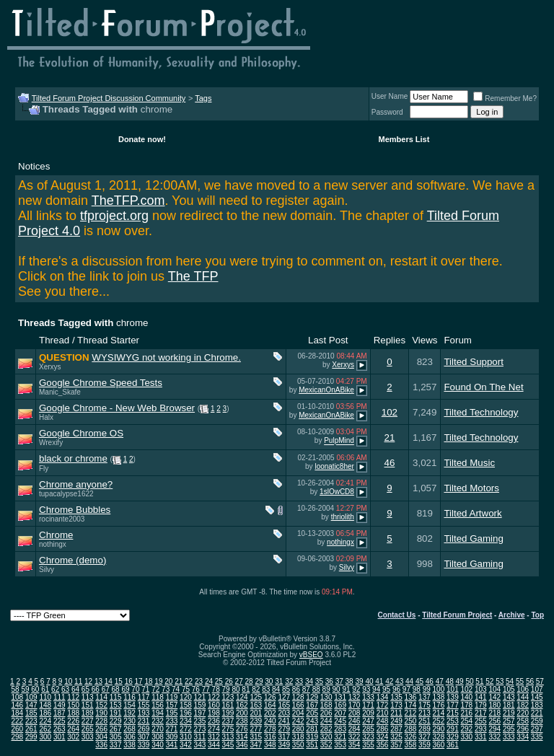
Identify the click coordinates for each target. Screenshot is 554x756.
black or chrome (73, 458)
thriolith (343, 517)
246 (355, 721)
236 (214, 721)
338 (129, 745)
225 (60, 721)
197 (200, 713)
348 (270, 745)
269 (144, 729)
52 (489, 681)
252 (439, 721)
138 (439, 697)
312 (214, 737)
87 (306, 689)
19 (158, 681)
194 (158, 713)
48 (450, 681)
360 (439, 745)
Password (387, 112)
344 (214, 745)
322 (355, 737)
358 (411, 745)
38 (349, 681)
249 (396, 721)
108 (17, 697)
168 (326, 705)
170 (355, 705)
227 (88, 721)
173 (396, 705)
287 (396, 729)
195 (172, 713)
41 (379, 681)
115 (116, 697)
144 (523, 697)
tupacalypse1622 (66, 494)
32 (289, 681)
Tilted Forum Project (457, 615)
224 (45, 721)
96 (396, 689)
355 (368, 745)
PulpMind (339, 441)
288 (411, 729)
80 (236, 689)
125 (256, 697)
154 (129, 705)
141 (481, 697)
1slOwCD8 (337, 492)
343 (200, 745)
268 (129, 729)
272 (186, 729)
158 (186, 705)
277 (256, 729)
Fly (44, 469)
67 (106, 689)
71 (145, 689)
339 (144, 745)
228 (101, 721)
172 (383, 705)
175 (425, 705)
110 (45, 697)
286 (383, 729)
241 (284, 721)
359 (425, 745)
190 (101, 713)
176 (439, 705)
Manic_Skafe (60, 392)
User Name (390, 96)
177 (453, 705)
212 (411, 713)
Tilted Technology (481, 412)
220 (523, 713)
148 (45, 705)
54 (510, 681)
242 (298, 721)
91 (346, 689)
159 (200, 705)
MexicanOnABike (326, 390)
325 (396, 737)
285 (368, 729)
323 (368, 737)
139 (453, 697)
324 (383, 737)
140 (466, 697)
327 (425, 737)
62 (55, 689)
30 (269, 681)
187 (60, 713)
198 (214, 713)
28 (249, 681)
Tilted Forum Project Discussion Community (109, 98)
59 (25, 689)
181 (509, 705)
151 (88, 705)
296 (523, 729)
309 (172, 737)
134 (383, 697)
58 (15, 689)
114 (101, 697)
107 (537, 689)
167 (312, 705)
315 (256, 737)
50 (469, 681)
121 (200, 697)
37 (339, 681)
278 (270, 729)
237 (228, 721)
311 (200, 737)
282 (326, 729)
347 (256, 745)
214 (439, 713)
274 (214, 729)
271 (172, 729)
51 (479, 681)
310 (186, 737)
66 (96, 689)
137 (425, 697)
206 (326, 713)
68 (116, 689)
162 (242, 705)
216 (466, 713)
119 (172, 697)
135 (396, 697)
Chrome (56, 535)
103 (481, 689)
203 (284, 713)
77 (206, 689)
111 (60, 697)
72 (155, 689)
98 (417, 689)
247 (368, 721)
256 (494, 721)
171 (368, 705)
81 (246, 689)
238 (242, 721)
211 (396, 713)
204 (298, 713)
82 (256, 689)
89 (326, 689)
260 (17, 729)
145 (537, 697)
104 (494, 689)
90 (336, 689)
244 (326, 721)
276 (242, 729)
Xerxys (50, 367)
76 (196, 689)
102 (390, 412)
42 (389, 681)
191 (116, 713)
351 (312, 745)
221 (537, 713)
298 (17, 737)
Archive (512, 615)
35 (319, 681)
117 (144, 697)
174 (411, 705)
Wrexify (51, 443)
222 (17, 721)
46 (389, 463)
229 (116, 721)
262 (45, 729)
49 (460, 681)
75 (186, 689)
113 (88, 697)
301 (60, 737)
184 (17, 713)
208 (355, 713)
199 (228, 713)
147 (31, 705)
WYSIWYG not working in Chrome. (166, 357)
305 (116, 737)
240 (270, 721)
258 (523, 721)
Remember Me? (505, 98)
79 (226, 689)
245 (340, 721)
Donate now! (142, 139)
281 (312, 729)
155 (144, 705)
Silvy (47, 570)
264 (73, 729)
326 (411, 737)
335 (537, 737)
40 (369, 681)
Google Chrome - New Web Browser (117, 408)
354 (355, 745)
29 (259, 681)
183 (537, 705)
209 (368, 713)
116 (129, 697)
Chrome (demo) (72, 560)
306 (129, 737)
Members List (404, 139)
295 (509, 729)
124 (242, 697)
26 (229, 681)
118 (158, 697)
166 (298, 705)
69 (125, 689)
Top (537, 615)
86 (296, 689)
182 (523, 705)
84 (276, 689)
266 (101, 729)
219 (509, 713)
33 (299, 681)
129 (312, 697)
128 (298, 697)
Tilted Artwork (472, 513)
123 (228, 697)
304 (101, 737)
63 (65, 689)
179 (481, 705)
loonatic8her (334, 466)
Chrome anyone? (76, 484)
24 (209, 681)
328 (439, 737)
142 (494, 697)
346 (242, 745)
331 (481, 737)
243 (312, 721)
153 (116, 705)
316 (270, 737)
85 (286, 689)
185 (31, 713)
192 (129, 713)
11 (78, 681)
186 (45, 713)
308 (158, 737)
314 (242, 737)
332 (494, 737)
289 (425, 729)
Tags (203, 98)
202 (270, 713)
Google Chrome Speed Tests (101, 383)
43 (399, 681)
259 (537, 721)
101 (453, 689)
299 (31, 737)
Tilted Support (473, 362)
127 (284, 697)
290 (439, 729)
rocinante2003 (62, 519)
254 (466, 721)
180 (494, 705)
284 (355, 729)
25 (219, 681)
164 (270, 705)
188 (73, 713)
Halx (46, 417)
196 (186, 713)
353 (340, 745)
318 (298, 737)
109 (31, 697)
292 (466, 729)
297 (537, 729)
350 (298, 745)
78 (216, 689)
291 (453, 729)
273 (200, 729)
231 (144, 721)
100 (439, 689)
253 (453, 721)
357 (396, 745)
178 (466, 705)
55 (520, 681)
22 (189, 681)
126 (270, 697)
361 (453, 745)
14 (109, 681)
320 (326, 737)
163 (256, 705)
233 (172, 721)
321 (340, 737)
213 (425, 713)
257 (509, 721)
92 (356, 689)
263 (60, 729)
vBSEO (311, 655)
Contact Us (397, 615)
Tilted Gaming (473, 539)
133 (368, 697)
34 (309, 681)
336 (101, 745)
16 (129, 681)
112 (73, 697)
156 (158, 705)
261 (31, 729)
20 (168, 681)
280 (298, 729)
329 (453, 737)
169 (340, 705)
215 (453, 713)
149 (60, 705)
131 (340, 697)
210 (383, 713)
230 (129, 721)
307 (144, 737)
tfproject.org (114, 216)
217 (481, 713)
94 (376, 689)
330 (466, 737)
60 (35, 689)
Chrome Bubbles (75, 510)
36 (329, 681)
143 (509, 697)
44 (409, 681)
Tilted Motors (471, 488)
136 (411, 697)
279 (284, 729)
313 (228, 737)
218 (494, 713)
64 (75, 689)
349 (284, 745)
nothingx (53, 544)
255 (481, 721)
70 (135, 689)
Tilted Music (469, 463)
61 (45, 689)
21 (389, 438)
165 (284, 705)
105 (509, 689)
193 (144, 713)
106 (523, 689)
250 (411, 721)
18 (148, 681)
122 (214, 697)
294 (494, 729)
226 (73, 721)
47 (440, 681)
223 (31, 721)
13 (98, 681)
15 (119, 681)
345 (228, 745)
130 (326, 697)
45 (419, 681)
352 (326, 745)
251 (425, 721)
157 (172, 705)
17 (139, 681)
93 (366, 689)
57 (540, 681)
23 (199, 681)
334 (523, 737)
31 (279, 681)
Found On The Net (483, 387)
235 (200, 721)
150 (73, 705)
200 (242, 713)
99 (427, 689)
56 (530, 681)
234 (186, 721)
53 (500, 681)
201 (256, 713)
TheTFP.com (128, 201)
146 (17, 705)
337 (116, 745)
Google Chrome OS (81, 433)
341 (172, 745)
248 (383, 721)
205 (312, 713)
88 (316, 689)
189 (88, 713)
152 (101, 705)
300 (45, 737)
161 (228, 705)
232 (158, 721)
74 (176, 689)
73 (166, 689)
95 (386, 689)
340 (158, 745)
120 (186, 697)
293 (481, 729)
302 (73, 737)
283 (340, 729)
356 (383, 745)
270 (158, 729)
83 (266, 689)
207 (340, 713)
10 (68, 681)
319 (312, 737)
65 (85, 689)
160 (214, 705)
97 (406, 689)
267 (116, 729)
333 (509, 737)
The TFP (193, 276)
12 (88, 681)
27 (239, 681)
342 (186, 745)
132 (355, 697)
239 (256, 721)
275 (228, 729)
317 (284, 737)
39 (359, 681)
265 (88, 729)
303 (88, 737)
